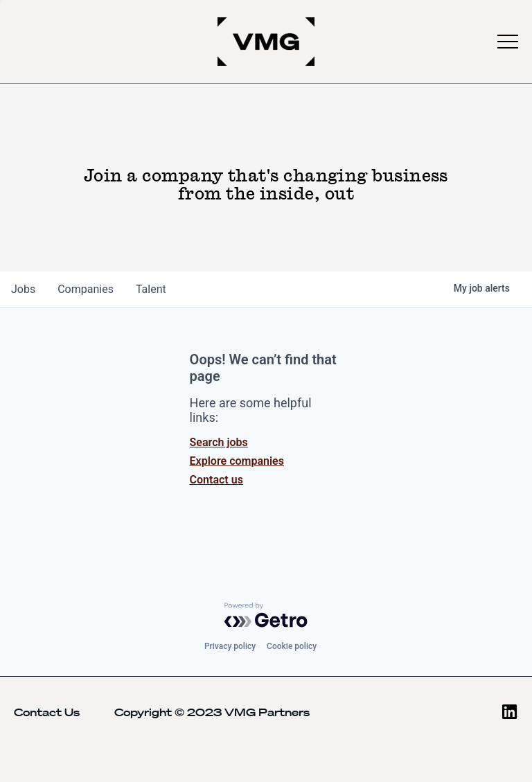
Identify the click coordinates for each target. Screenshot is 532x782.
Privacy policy (230, 646)
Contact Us (47, 712)
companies (86, 289)
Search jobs (219, 442)
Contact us (216, 480)
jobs (23, 289)
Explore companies (237, 461)
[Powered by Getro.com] (266, 615)
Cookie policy (292, 646)
